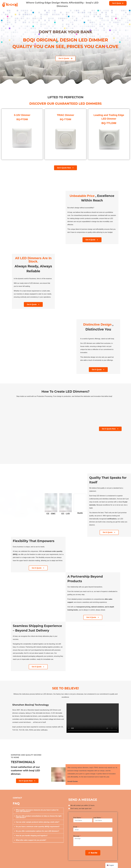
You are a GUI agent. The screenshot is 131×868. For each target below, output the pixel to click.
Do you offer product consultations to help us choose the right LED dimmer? (39, 817)
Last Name (97, 818)
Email (75, 827)
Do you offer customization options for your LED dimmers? (38, 831)
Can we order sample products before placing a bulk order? (38, 822)
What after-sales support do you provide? (31, 840)
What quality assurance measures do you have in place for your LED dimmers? (37, 811)
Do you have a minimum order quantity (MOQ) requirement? (38, 827)
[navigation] (112, 865)
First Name (77, 818)
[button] (38, 811)
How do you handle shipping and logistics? (32, 836)
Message (77, 836)
